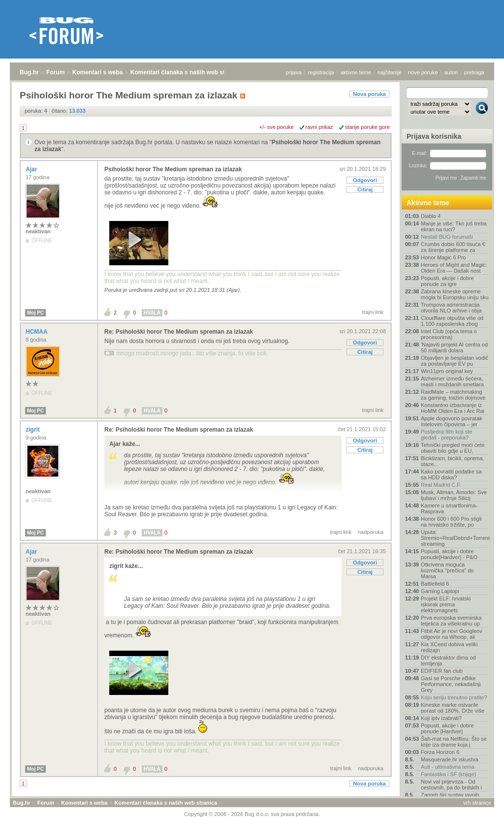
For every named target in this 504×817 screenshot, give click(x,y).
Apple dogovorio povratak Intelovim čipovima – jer (452, 421)
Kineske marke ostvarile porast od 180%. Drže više (453, 708)
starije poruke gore (367, 127)
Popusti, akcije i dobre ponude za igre (447, 281)
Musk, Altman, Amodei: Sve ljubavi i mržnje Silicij (454, 495)
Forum (55, 72)
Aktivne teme (428, 203)
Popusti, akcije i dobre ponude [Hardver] (447, 728)
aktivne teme (356, 72)
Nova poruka (369, 94)
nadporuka (371, 532)
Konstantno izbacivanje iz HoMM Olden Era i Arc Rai (453, 408)
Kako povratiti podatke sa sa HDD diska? (451, 474)
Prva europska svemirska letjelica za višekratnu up (451, 621)
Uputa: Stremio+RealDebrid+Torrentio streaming (455, 538)
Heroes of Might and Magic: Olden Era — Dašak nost (454, 268)
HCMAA (37, 332)
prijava (293, 72)
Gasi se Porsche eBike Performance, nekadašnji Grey (451, 684)
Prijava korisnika (434, 136)
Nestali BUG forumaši (447, 237)
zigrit (33, 430)
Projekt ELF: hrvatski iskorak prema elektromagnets (446, 604)
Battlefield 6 (435, 584)
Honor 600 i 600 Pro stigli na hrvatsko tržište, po (451, 522)
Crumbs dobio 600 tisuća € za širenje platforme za (453, 247)
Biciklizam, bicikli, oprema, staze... (452, 461)
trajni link (373, 312)
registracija (321, 72)
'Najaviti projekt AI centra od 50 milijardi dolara (454, 347)
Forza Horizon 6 (440, 752)
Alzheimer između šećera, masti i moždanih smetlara (452, 381)
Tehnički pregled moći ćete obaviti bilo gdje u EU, (453, 448)
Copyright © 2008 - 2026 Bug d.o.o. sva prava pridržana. (252, 814)
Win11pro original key (447, 371)
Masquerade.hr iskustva (450, 759)
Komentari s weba (98, 72)
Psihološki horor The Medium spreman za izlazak (173, 169)
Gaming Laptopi (440, 591)
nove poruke (423, 72)
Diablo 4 (431, 216)
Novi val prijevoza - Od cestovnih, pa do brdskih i (451, 785)
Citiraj (365, 189)
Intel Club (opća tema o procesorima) (449, 334)
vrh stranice (477, 803)
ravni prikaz (319, 127)
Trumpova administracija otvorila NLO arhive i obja (451, 308)
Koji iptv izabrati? (441, 718)
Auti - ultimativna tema (448, 767)
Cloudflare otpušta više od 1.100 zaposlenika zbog (452, 321)
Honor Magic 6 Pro (443, 257)
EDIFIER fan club (442, 671)
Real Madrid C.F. (441, 485)
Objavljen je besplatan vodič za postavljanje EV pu (455, 361)
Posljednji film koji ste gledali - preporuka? (447, 435)
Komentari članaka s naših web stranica (186, 72)
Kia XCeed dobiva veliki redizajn (449, 647)
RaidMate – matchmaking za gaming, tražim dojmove (453, 395)
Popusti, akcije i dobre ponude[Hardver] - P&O (449, 554)
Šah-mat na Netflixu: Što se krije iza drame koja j (454, 742)
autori (451, 72)
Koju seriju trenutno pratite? (454, 697)
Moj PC (35, 313)
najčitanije (390, 72)
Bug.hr (29, 72)
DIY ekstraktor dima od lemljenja (448, 660)
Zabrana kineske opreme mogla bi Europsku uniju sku (455, 294)
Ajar (32, 169)
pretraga (474, 72)
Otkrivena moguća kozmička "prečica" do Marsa (447, 570)
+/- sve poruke (277, 127)
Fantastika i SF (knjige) (448, 774)
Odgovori (365, 180)
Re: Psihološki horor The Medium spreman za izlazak (179, 332)
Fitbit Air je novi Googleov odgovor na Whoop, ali (452, 634)
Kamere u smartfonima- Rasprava (449, 508)
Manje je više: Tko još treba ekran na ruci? (454, 226)
